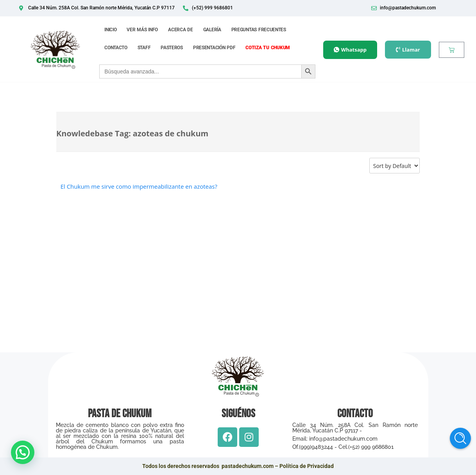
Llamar (408, 50)
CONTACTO (116, 48)
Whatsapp (350, 50)
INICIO (110, 30)
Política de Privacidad (307, 466)
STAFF (144, 48)
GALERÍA (212, 30)
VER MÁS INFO (142, 30)
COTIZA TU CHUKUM (268, 48)
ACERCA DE (181, 30)
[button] (23, 452)
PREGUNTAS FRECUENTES (259, 30)
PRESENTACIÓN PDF (214, 48)
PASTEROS (172, 48)
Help (460, 438)
